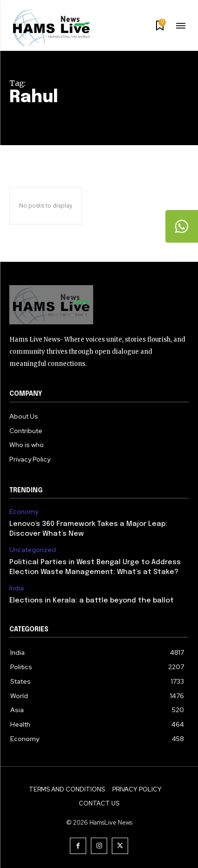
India (17, 588)
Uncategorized (33, 550)
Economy (24, 512)
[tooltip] (182, 226)
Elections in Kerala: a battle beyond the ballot (92, 601)
